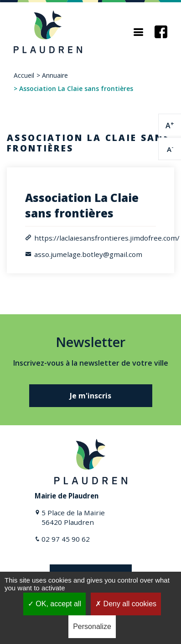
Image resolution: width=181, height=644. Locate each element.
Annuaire (55, 75)
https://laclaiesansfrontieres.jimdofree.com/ (107, 238)
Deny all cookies (126, 604)
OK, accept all (54, 604)
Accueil (24, 75)
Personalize (92, 626)
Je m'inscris (90, 396)
